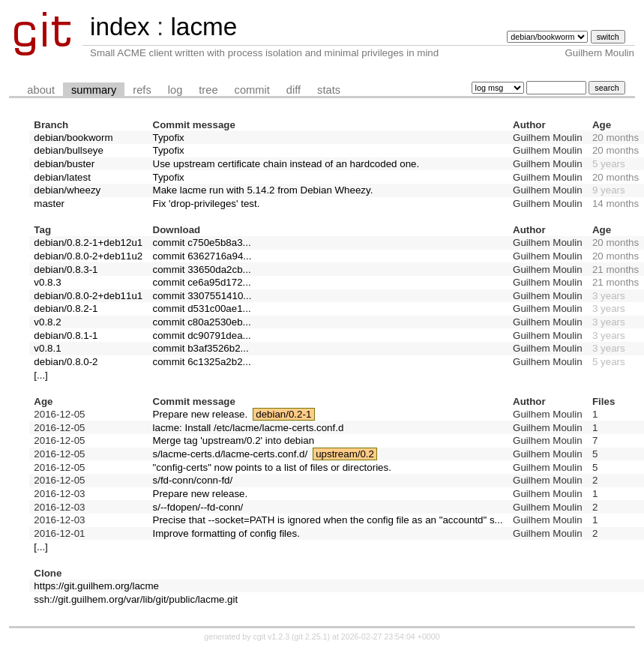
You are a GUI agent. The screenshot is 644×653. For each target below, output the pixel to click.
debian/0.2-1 (283, 414)
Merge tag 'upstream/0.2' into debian (234, 440)
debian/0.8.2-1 (66, 309)
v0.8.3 (47, 282)
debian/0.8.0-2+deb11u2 (88, 256)
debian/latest (62, 177)
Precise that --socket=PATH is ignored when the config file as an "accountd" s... (328, 520)
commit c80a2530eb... (202, 322)
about (41, 90)
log (175, 90)
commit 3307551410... (202, 296)
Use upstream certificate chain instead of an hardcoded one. (286, 164)
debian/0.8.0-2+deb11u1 (88, 296)
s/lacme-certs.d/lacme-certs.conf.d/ (231, 454)
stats (329, 90)
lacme (204, 27)
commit (252, 90)
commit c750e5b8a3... (202, 243)
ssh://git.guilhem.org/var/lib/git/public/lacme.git (136, 599)
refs (142, 90)
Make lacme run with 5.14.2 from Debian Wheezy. (263, 190)
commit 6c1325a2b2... (202, 362)
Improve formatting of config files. (226, 533)
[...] (41, 375)
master (49, 204)
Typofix (169, 138)
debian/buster (64, 164)
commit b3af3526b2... (201, 348)
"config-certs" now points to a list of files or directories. (272, 467)
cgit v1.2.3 (272, 637)
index (120, 27)
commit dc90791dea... (202, 335)
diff (294, 90)
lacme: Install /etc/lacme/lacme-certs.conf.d (249, 428)
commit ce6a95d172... (202, 282)
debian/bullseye (69, 150)
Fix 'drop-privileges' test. (207, 204)
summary (94, 90)
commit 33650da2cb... (202, 270)
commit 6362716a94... (202, 256)
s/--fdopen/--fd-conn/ (198, 507)
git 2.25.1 (311, 637)
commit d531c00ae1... (202, 309)
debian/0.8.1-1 (66, 335)
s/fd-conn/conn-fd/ (193, 480)
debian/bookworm (73, 138)
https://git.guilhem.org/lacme (96, 586)
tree (208, 90)
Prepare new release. (201, 414)
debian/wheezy (67, 190)
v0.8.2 (47, 322)
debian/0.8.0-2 (66, 362)
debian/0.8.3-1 (66, 270)
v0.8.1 (47, 348)
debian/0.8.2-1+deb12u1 (88, 243)
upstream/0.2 (345, 454)
